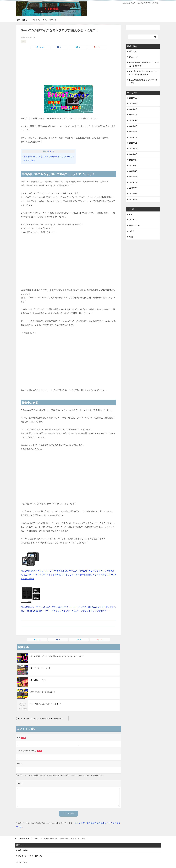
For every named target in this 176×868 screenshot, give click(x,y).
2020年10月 (134, 149)
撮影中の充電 (29, 160)
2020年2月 (133, 177)
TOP (23, 839)
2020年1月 (133, 182)
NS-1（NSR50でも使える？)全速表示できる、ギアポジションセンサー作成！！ (57, 656)
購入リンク (134, 51)
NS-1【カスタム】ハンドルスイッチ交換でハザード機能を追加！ (41, 719)
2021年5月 (133, 115)
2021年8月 (133, 109)
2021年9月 (133, 104)
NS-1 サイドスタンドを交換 (40, 668)
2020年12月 (134, 143)
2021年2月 (133, 132)
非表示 (51, 151)
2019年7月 (133, 188)
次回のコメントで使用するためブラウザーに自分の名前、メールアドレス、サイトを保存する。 (61, 775)
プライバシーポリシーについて (44, 20)
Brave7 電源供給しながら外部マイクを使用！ (46, 704)
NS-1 (24, 42)
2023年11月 (134, 98)
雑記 (131, 237)
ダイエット (134, 220)
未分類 (132, 231)
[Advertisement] (68, 68)
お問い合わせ (22, 20)
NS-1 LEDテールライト (38, 680)
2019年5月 (133, 199)
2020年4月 (133, 171)
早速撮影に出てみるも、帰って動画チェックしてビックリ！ (48, 157)
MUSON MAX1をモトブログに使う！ (43, 692)
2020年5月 (133, 166)
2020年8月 (133, 160)
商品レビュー (134, 226)
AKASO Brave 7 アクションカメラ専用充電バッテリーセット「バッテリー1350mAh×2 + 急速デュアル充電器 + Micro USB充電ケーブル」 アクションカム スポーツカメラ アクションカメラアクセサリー (68, 607)
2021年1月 (133, 137)
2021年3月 (133, 126)
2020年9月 (133, 154)
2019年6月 (133, 194)
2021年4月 (133, 120)
